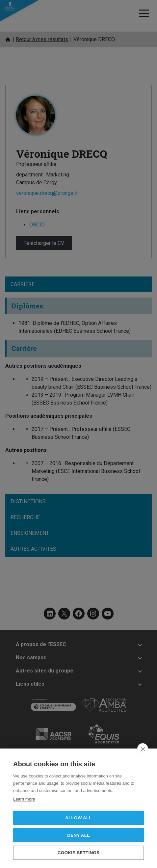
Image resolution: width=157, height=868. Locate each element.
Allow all (78, 818)
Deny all (78, 835)
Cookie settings (79, 853)
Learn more (24, 799)
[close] (143, 749)
